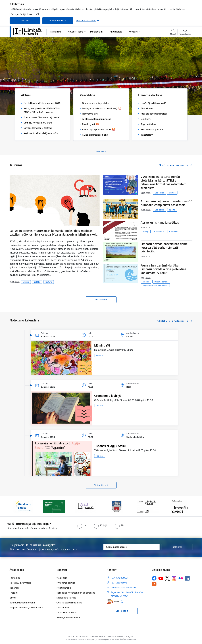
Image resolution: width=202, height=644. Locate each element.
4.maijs (146, 231)
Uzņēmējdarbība (161, 282)
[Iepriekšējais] (17, 506)
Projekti (14, 593)
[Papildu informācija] (122, 602)
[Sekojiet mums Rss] (154, 584)
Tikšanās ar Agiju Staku (110, 446)
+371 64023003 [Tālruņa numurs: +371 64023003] (119, 578)
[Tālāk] (185, 506)
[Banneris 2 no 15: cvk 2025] (54, 506)
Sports (172, 210)
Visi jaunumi (101, 300)
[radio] (81, 525)
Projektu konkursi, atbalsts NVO (26, 608)
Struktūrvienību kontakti (22, 603)
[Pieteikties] (177, 547)
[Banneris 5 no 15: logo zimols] (148, 506)
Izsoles (13, 598)
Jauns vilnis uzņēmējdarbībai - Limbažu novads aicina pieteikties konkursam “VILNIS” (163, 269)
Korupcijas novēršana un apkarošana (76, 593)
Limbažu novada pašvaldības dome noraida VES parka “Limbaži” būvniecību (164, 248)
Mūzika (26, 282)
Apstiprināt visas (58, 21)
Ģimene (100, 355)
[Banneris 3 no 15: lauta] (85, 506)
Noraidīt (25, 21)
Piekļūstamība (64, 588)
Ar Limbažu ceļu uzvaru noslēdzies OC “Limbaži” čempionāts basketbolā (166, 203)
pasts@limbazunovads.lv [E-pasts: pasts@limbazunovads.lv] (123, 587)
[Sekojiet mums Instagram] (174, 578)
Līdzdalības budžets (67, 613)
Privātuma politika (66, 583)
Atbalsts (146, 282)
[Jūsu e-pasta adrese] (132, 547)
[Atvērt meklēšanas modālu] (173, 32)
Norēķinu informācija (20, 583)
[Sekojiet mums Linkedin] (187, 578)
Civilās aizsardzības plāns (69, 603)
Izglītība (37, 282)
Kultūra (49, 282)
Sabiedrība (159, 193)
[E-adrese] (113, 602)
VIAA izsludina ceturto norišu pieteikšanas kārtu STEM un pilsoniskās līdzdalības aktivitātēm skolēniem (163, 182)
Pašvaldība (174, 231)
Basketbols (160, 210)
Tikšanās (100, 406)
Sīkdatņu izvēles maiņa (68, 617)
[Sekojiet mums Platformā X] (167, 578)
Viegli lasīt (61, 578)
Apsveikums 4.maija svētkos (160, 223)
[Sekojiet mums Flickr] (181, 578)
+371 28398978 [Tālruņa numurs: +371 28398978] (119, 583)
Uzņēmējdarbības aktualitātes (155, 286)
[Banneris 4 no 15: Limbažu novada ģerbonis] (117, 506)
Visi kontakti (122, 611)
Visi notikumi (101, 485)
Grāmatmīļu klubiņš (107, 396)
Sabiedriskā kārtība (66, 598)
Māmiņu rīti (102, 345)
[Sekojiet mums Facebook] (154, 578)
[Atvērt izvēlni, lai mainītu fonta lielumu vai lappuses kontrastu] (185, 32)
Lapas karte (63, 608)
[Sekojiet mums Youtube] (161, 578)
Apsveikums (159, 231)
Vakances (15, 588)
